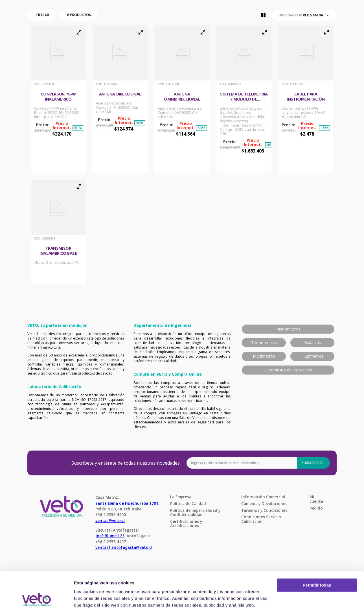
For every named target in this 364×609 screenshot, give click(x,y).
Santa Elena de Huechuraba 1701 (127, 503)
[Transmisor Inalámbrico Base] (58, 232)
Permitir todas (317, 549)
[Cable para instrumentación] (306, 99)
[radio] (263, 15)
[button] (43, 15)
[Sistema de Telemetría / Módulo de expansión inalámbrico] (244, 99)
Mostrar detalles (90, 598)
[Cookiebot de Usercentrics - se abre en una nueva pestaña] (37, 598)
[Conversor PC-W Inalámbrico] (58, 99)
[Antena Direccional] (120, 99)
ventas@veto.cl (110, 520)
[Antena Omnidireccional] (182, 99)
